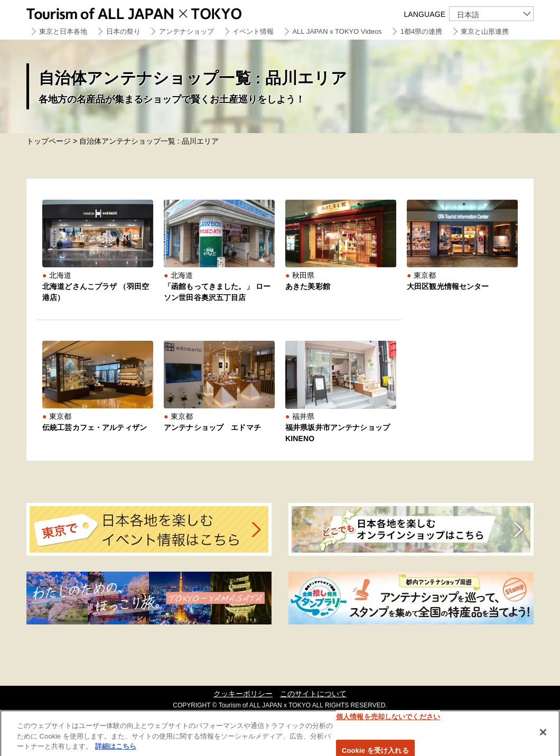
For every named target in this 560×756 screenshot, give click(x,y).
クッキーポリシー (243, 694)
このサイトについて (313, 694)
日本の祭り (123, 31)
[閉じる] (543, 735)
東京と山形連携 (485, 31)
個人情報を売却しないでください (388, 720)
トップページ (49, 141)
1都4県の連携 (421, 31)
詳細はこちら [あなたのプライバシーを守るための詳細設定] (116, 749)
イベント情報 (253, 31)
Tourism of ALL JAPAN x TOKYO (158, 12)
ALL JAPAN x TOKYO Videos (337, 31)
